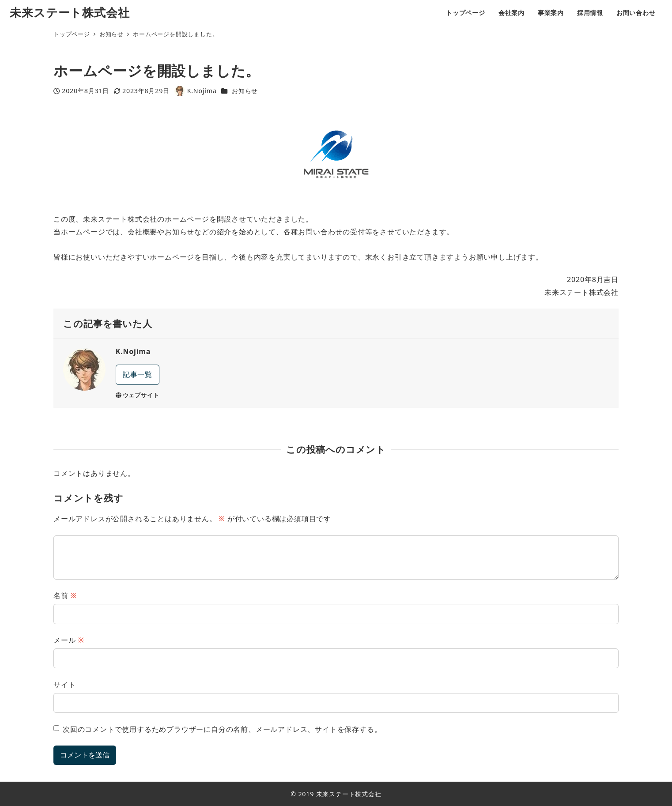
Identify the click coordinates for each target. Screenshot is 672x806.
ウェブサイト (138, 395)
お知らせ (245, 91)
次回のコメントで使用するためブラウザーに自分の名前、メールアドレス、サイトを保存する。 (222, 729)
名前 (65, 595)
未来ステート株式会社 (70, 13)
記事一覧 (138, 374)
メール (69, 640)
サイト (64, 685)
